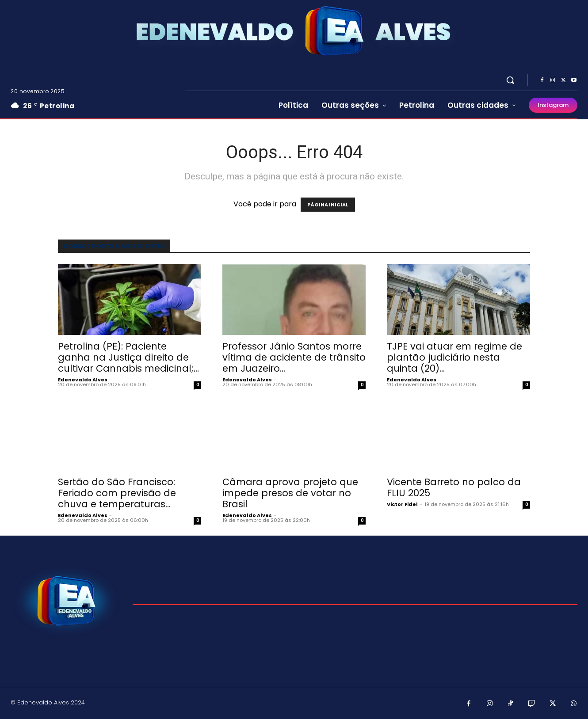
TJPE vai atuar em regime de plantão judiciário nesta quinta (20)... (454, 357)
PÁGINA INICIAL (328, 205)
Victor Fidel (402, 504)
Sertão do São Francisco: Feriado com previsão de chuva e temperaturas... (117, 493)
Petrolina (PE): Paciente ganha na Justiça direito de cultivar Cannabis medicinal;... (128, 357)
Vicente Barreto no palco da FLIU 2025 (454, 487)
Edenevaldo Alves (83, 380)
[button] (510, 80)
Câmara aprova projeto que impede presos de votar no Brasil (290, 493)
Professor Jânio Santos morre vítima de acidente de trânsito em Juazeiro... (294, 357)
